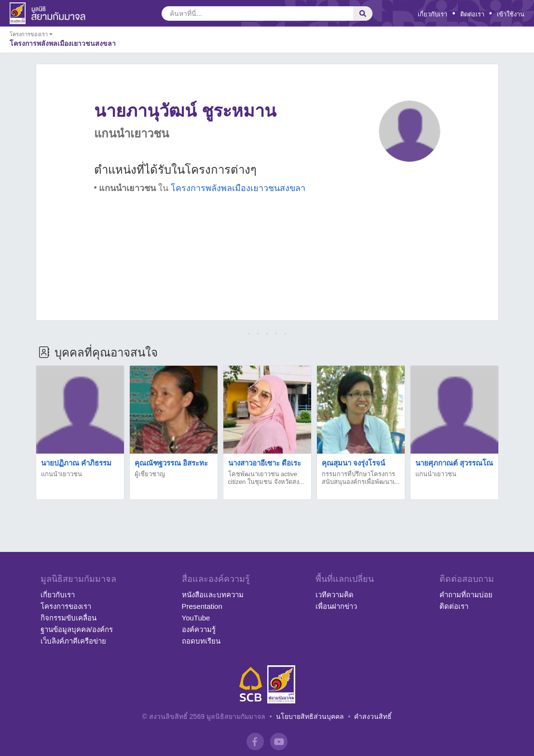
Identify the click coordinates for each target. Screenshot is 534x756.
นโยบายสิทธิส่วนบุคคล (310, 716)
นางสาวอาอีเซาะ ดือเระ (265, 463)
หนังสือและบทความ (213, 595)
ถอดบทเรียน (201, 641)
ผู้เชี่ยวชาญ (150, 474)
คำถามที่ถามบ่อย (466, 595)
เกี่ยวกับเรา (432, 14)
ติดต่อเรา (472, 14)
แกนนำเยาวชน (62, 474)
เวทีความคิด (335, 595)
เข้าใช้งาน (511, 14)
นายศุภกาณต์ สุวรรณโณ (454, 463)
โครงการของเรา (66, 606)
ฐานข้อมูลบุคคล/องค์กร (77, 629)
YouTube (196, 618)
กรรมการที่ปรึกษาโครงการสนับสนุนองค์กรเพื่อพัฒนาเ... (361, 478)
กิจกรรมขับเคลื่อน (68, 618)
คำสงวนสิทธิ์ (373, 716)
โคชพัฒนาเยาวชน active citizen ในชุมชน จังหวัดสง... (266, 478)
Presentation (202, 606)
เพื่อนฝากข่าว (336, 606)
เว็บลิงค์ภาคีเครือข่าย (73, 641)
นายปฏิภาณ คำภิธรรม (76, 463)
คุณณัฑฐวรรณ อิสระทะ (171, 463)
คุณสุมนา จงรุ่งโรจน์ (353, 463)
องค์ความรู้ (199, 629)
